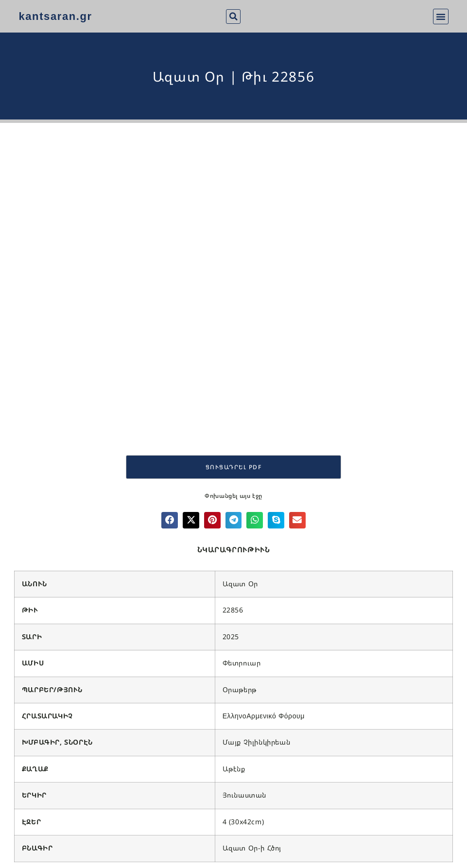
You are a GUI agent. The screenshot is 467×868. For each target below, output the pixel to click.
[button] (233, 17)
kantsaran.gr (55, 16)
